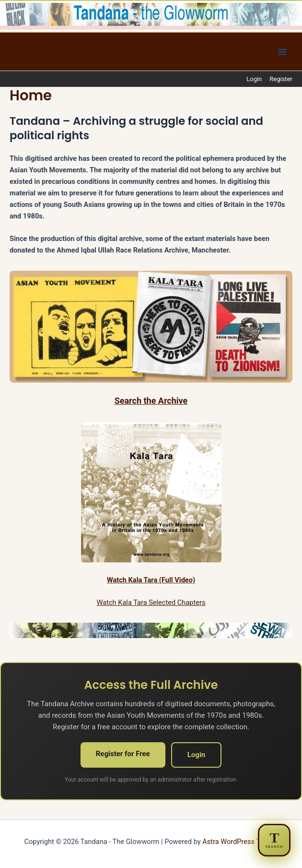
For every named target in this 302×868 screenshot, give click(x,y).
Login (254, 79)
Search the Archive (151, 401)
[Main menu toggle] (282, 52)
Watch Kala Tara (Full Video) (151, 580)
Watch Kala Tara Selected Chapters (151, 603)
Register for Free (123, 754)
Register (281, 79)
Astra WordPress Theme (240, 842)
